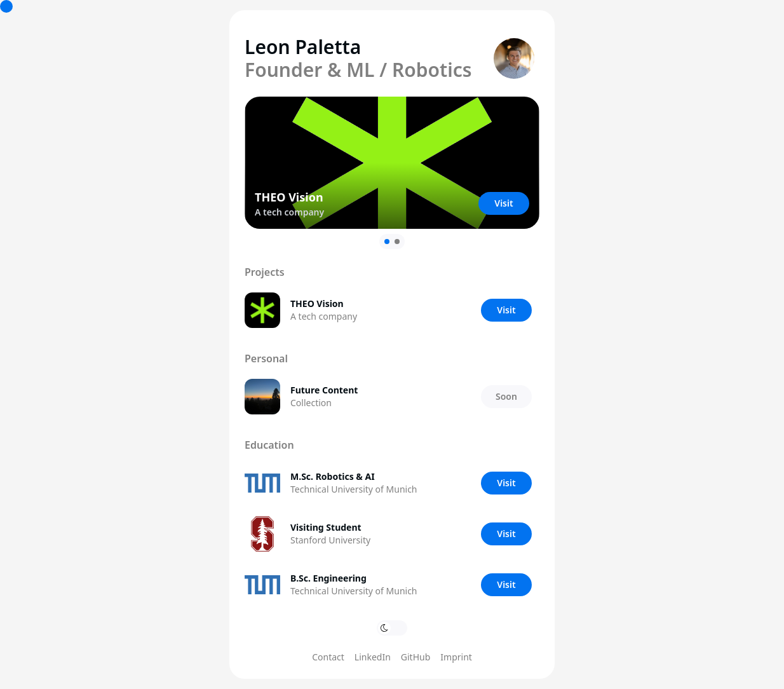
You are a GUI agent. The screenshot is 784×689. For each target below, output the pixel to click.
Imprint (456, 657)
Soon (506, 396)
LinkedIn (373, 657)
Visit (504, 203)
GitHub (416, 657)
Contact (328, 657)
